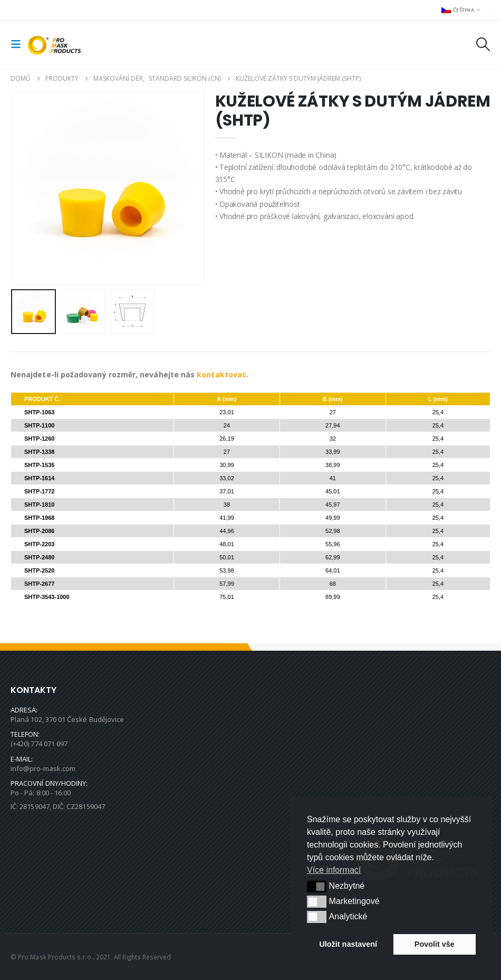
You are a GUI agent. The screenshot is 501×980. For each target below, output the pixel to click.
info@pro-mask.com (43, 768)
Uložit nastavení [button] (348, 944)
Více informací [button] (334, 870)
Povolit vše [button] (435, 944)
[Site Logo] (57, 44)
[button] (19, 44)
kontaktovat (221, 374)
